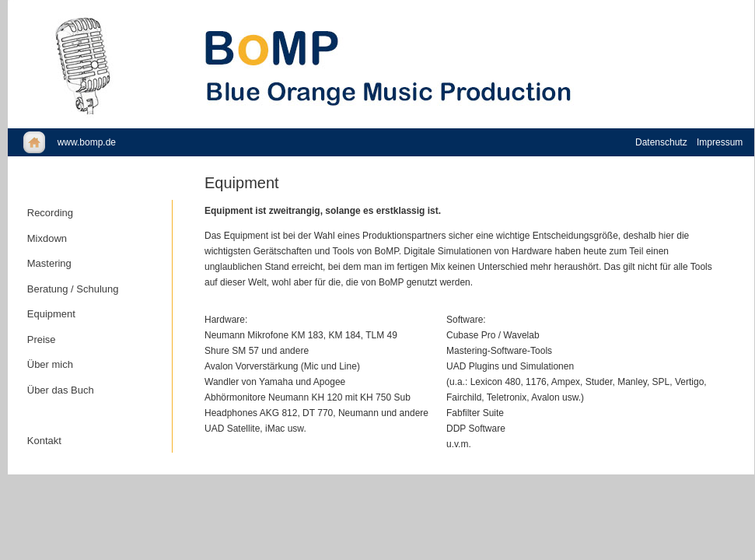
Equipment (51, 314)
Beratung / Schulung (73, 289)
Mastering (49, 263)
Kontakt (44, 441)
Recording (50, 213)
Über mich (50, 364)
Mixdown (47, 238)
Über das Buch (61, 390)
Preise (42, 339)
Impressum (720, 142)
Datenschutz (661, 142)
